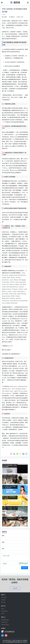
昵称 (3, 536)
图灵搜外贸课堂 (5, 625)
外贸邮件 (5, 17)
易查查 (3, 613)
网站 (3, 549)
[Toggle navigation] (2, 3)
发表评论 (25, 568)
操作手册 (3, 602)
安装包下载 (4, 597)
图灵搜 (9, 642)
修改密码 (3, 600)
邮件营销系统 (4, 611)
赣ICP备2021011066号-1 (21, 642)
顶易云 (3, 609)
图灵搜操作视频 (5, 620)
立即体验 (15, 588)
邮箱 (3, 542)
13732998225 (9, 631)
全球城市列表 (4, 622)
